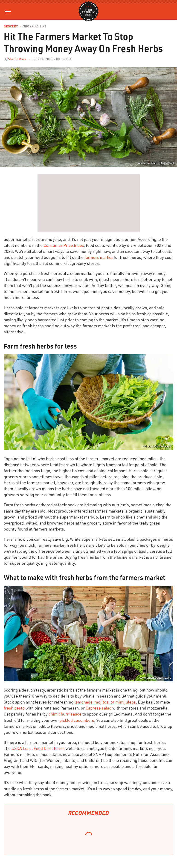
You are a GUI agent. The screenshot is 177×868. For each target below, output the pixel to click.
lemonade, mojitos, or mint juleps (105, 702)
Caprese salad (99, 708)
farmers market (99, 257)
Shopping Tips (35, 26)
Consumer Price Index (64, 245)
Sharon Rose (17, 59)
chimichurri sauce (65, 714)
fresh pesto (14, 708)
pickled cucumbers (77, 720)
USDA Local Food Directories (38, 748)
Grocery (11, 26)
